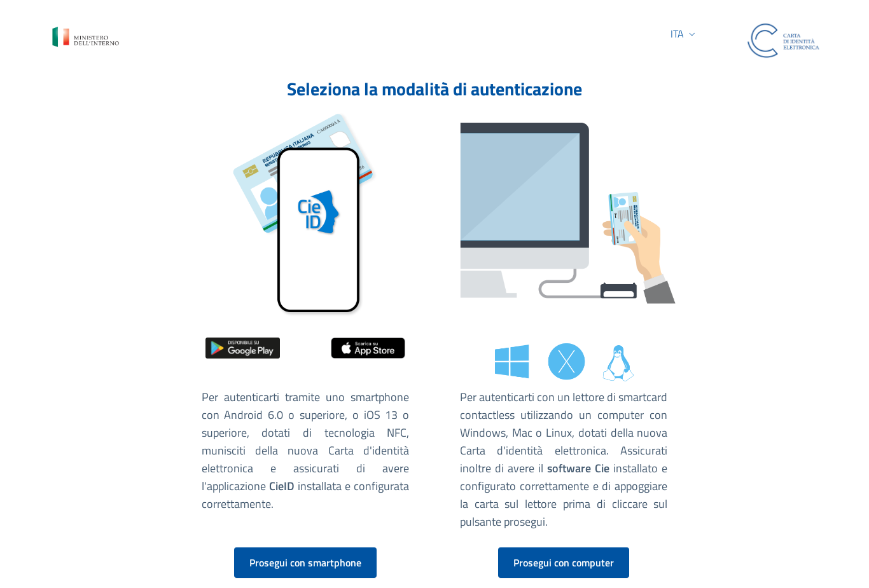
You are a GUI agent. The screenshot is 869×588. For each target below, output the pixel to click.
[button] (666, 34)
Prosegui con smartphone (305, 563)
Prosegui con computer (564, 563)
